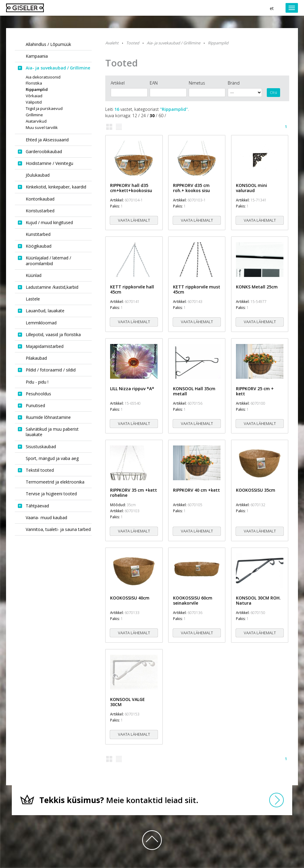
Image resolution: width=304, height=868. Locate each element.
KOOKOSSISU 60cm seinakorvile (193, 600)
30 (152, 116)
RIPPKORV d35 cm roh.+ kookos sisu (191, 188)
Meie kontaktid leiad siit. (119, 800)
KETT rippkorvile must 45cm (197, 289)
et (272, 8)
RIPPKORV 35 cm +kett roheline (134, 493)
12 (135, 116)
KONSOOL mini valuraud (252, 188)
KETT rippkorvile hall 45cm (132, 289)
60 (161, 116)
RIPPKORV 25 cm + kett (255, 391)
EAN (154, 83)
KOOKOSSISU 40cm (130, 598)
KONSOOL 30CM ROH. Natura (258, 600)
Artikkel (118, 83)
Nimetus (197, 83)
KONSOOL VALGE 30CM (127, 702)
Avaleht (112, 43)
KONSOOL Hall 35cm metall (194, 391)
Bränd (234, 83)
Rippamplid (218, 43)
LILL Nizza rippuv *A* (132, 389)
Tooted (133, 43)
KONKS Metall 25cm (257, 287)
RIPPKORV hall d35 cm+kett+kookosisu (131, 188)
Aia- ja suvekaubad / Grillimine (173, 43)
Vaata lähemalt (134, 220)
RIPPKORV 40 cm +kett (196, 490)
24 (143, 116)
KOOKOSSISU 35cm (256, 490)
